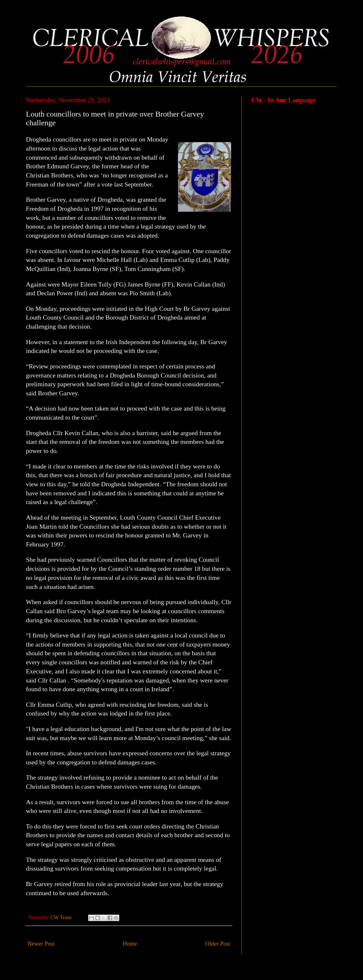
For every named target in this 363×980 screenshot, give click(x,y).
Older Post (218, 944)
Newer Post (41, 944)
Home (130, 944)
